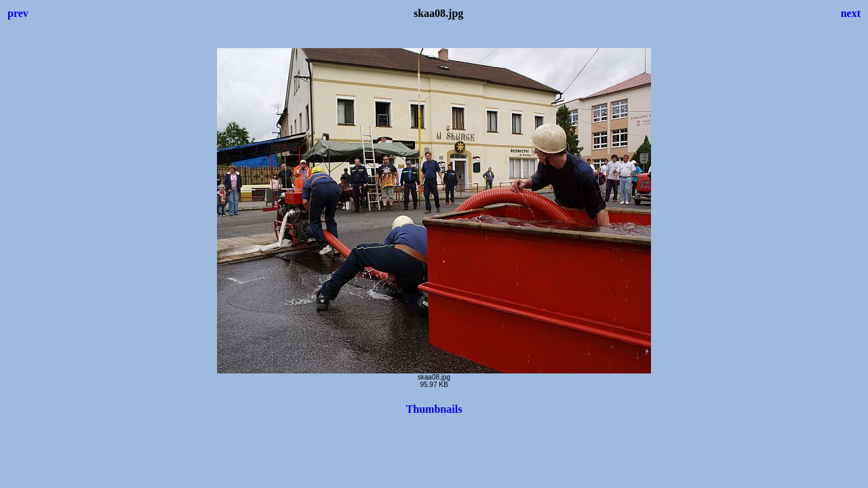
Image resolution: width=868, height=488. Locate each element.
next (851, 13)
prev (18, 13)
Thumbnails (434, 409)
